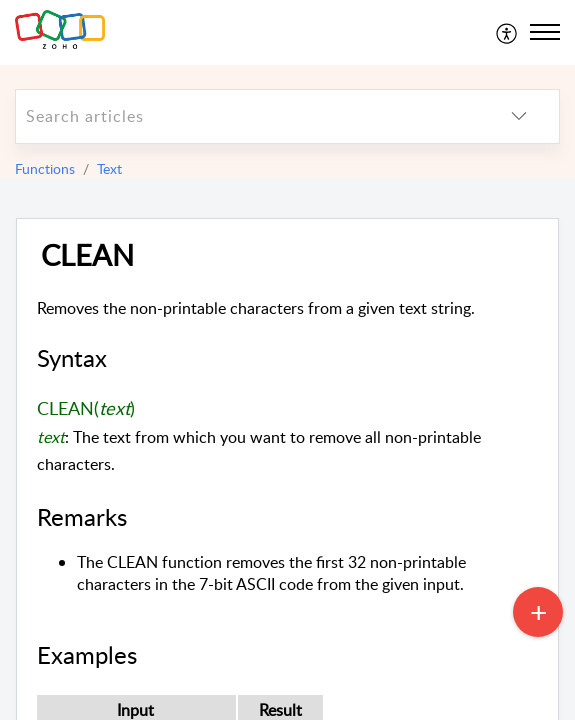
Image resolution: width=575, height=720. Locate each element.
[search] (247, 116)
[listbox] (519, 116)
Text (109, 168)
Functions (45, 168)
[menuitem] (507, 32)
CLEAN (87, 255)
